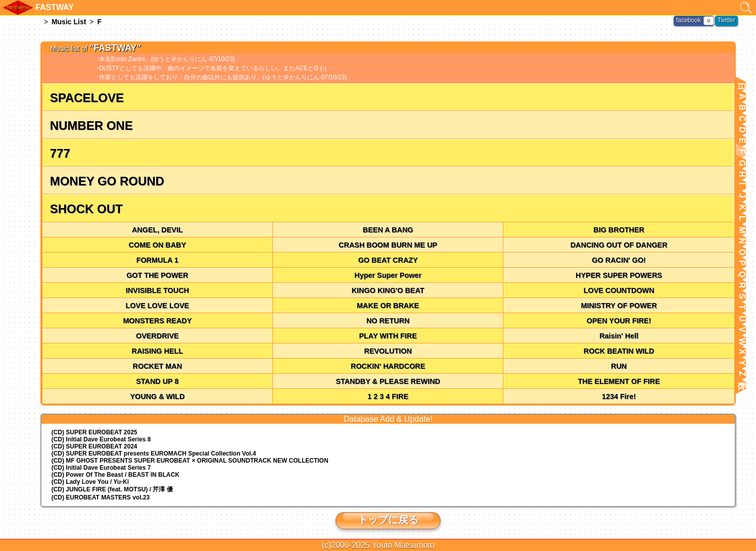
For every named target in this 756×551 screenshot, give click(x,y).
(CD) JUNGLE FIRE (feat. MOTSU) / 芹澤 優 (112, 489)
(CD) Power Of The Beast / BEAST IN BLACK (115, 475)
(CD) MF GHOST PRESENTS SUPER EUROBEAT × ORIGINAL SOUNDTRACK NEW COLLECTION (190, 461)
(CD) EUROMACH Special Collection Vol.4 (154, 454)
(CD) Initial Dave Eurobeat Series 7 (101, 468)
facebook (689, 20)
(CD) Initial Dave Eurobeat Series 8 (101, 439)
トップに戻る (388, 520)
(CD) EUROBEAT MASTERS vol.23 (101, 497)
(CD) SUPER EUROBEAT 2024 (94, 446)
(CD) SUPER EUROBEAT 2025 (94, 432)
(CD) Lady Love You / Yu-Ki (90, 482)
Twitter (726, 20)
